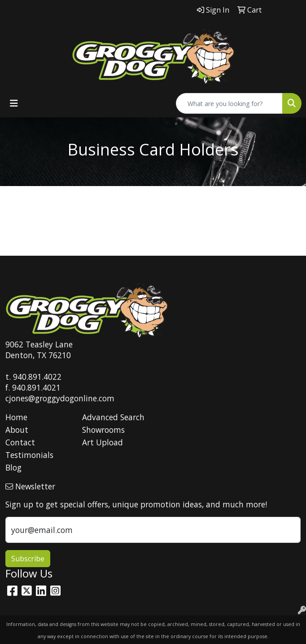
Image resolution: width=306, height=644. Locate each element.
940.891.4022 (37, 377)
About (17, 430)
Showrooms (103, 430)
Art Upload (103, 442)
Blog (13, 467)
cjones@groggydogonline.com (60, 398)
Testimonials (29, 455)
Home (16, 417)
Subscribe (28, 559)
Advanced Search (113, 417)
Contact (20, 442)
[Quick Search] (229, 103)
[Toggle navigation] (14, 103)
